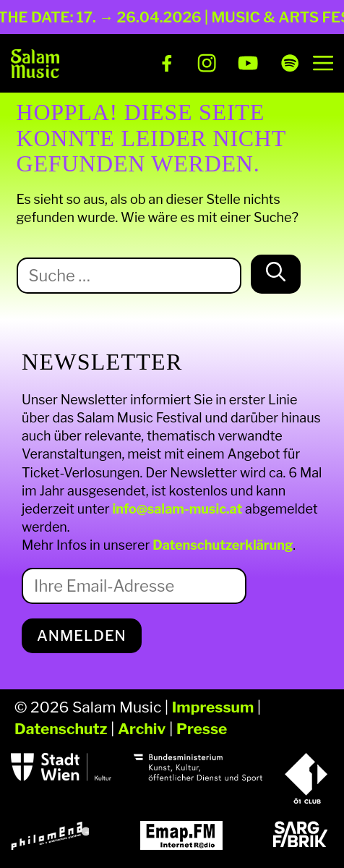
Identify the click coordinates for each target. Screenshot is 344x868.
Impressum (213, 707)
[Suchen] (276, 274)
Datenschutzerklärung (223, 545)
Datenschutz (61, 729)
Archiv (142, 729)
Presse (202, 729)
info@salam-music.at (178, 509)
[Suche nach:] (129, 276)
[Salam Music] (35, 64)
